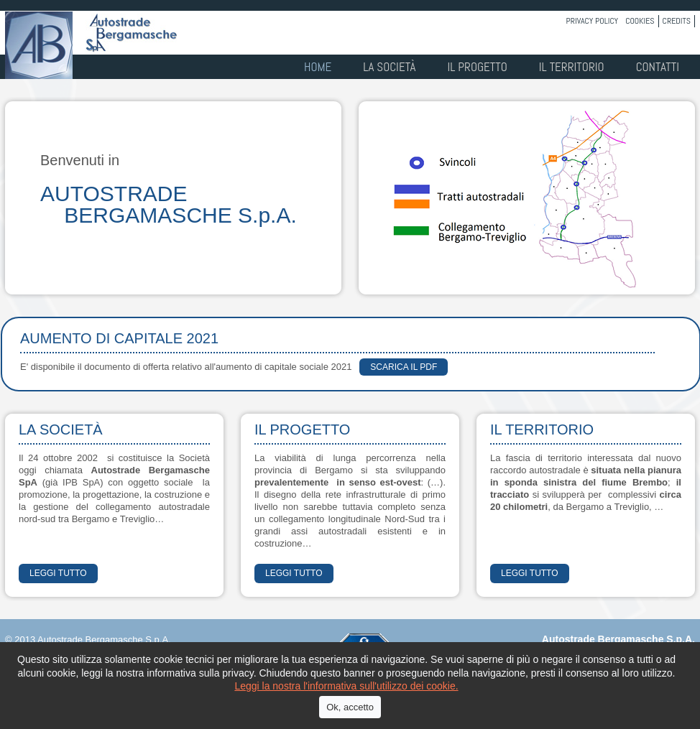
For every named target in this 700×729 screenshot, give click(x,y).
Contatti (658, 67)
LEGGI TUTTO (58, 573)
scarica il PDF (404, 367)
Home (318, 67)
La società (389, 67)
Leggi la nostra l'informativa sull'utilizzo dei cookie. (346, 686)
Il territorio (572, 67)
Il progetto (477, 67)
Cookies (640, 21)
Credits (677, 21)
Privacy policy (593, 21)
